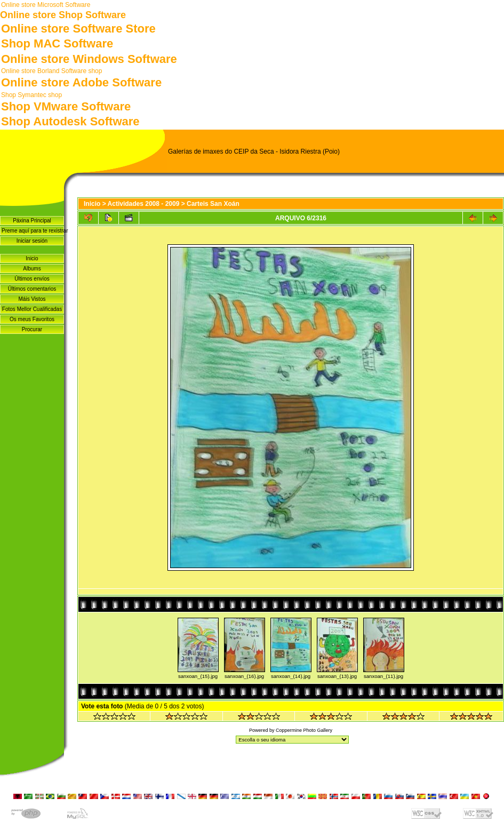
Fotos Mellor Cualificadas (32, 309)
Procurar (32, 329)
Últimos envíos (32, 279)
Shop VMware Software (66, 106)
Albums (32, 269)
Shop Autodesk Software (70, 121)
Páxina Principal (32, 221)
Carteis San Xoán (213, 204)
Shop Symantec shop (31, 95)
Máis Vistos (32, 299)
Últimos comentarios (32, 289)
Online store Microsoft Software (46, 5)
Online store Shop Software (63, 15)
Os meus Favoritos (32, 319)
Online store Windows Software (89, 59)
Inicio (32, 258)
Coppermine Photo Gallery (304, 730)
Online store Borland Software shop (51, 71)
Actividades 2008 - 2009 (144, 204)
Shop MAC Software (57, 43)
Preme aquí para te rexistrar (33, 231)
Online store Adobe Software (81, 82)
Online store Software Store (78, 29)
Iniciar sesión (32, 241)
